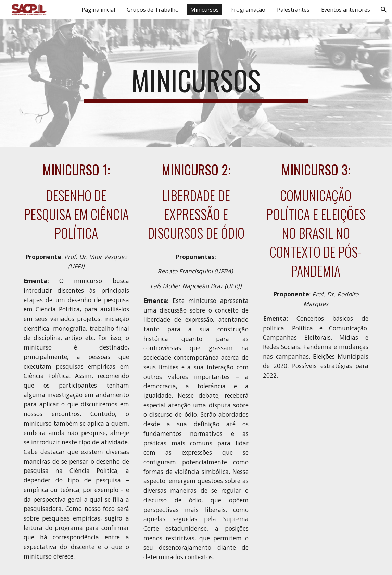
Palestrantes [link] (293, 10)
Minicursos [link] (205, 10)
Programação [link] (248, 10)
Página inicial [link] (98, 10)
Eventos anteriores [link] (346, 10)
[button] (384, 10)
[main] (196, 83)
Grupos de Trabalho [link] (153, 10)
